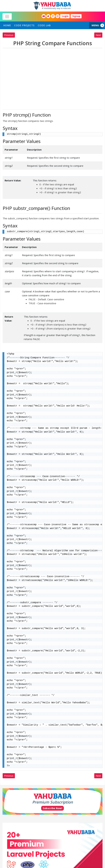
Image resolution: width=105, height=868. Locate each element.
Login (65, 16)
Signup (76, 16)
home (7, 25)
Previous (9, 35)
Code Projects (24, 25)
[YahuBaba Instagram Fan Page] (58, 16)
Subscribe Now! (53, 808)
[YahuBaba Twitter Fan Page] (48, 16)
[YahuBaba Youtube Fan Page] (44, 16)
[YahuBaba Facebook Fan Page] (53, 16)
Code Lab (44, 25)
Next (98, 35)
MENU (95, 25)
